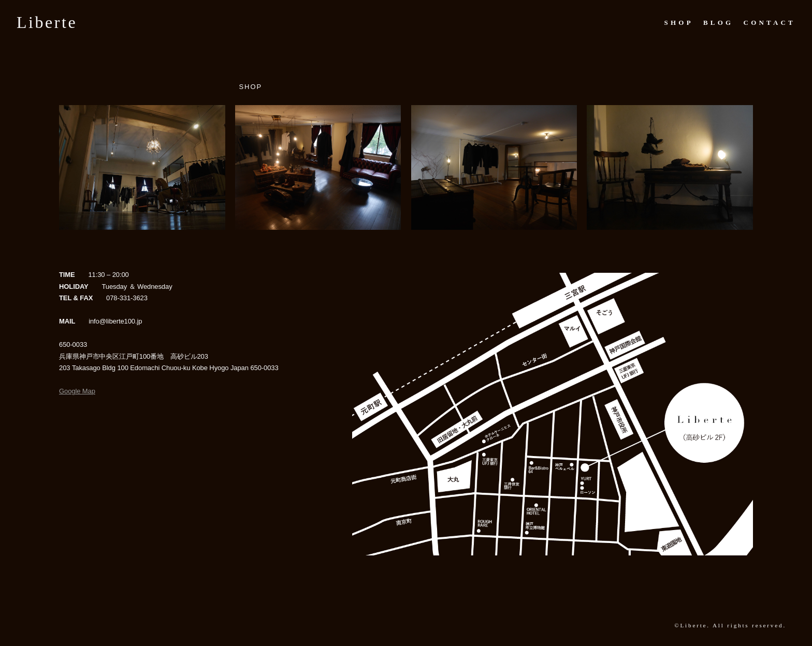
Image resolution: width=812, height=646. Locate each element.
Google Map (77, 391)
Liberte (47, 22)
